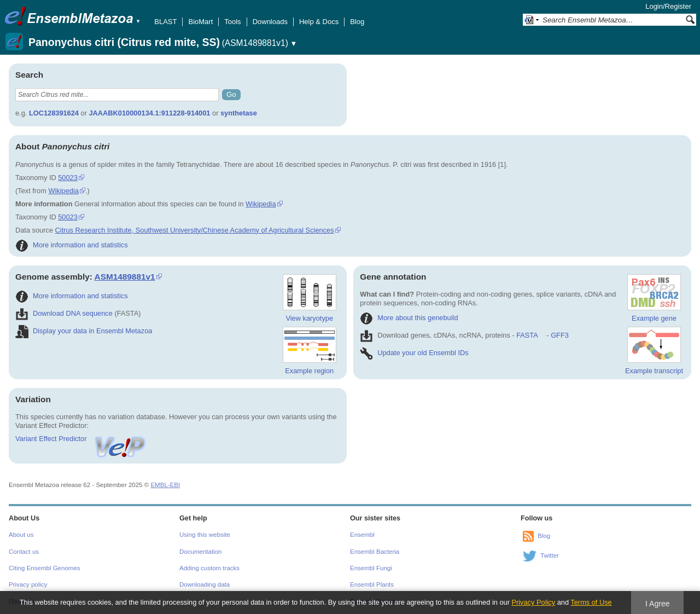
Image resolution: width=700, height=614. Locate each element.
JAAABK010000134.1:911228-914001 (149, 113)
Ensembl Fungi (371, 568)
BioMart (200, 22)
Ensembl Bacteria (375, 552)
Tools (232, 22)
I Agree (658, 604)
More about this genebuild (409, 318)
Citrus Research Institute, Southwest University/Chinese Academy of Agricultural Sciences (195, 230)
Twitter (550, 555)
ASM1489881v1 (125, 277)
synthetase (239, 113)
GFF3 (559, 335)
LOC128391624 (54, 113)
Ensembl (362, 535)
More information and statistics (72, 245)
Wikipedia (63, 191)
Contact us (24, 552)
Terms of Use (591, 602)
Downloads (270, 22)
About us (21, 535)
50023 (68, 178)
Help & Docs (319, 22)
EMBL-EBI (165, 485)
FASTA (527, 335)
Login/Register (668, 6)
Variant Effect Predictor (81, 439)
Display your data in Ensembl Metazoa (84, 331)
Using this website (205, 535)
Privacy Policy (533, 602)
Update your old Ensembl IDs (414, 353)
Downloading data (205, 584)
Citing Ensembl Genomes (45, 568)
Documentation (200, 552)
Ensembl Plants (372, 584)
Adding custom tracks (209, 568)
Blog (357, 22)
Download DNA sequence (64, 313)
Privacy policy (28, 584)
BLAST (165, 22)
